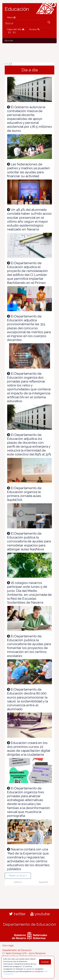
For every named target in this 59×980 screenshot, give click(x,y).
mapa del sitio (16, 29)
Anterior (18, 882)
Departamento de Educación (30, 924)
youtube (40, 914)
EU (14, 32)
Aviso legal (8, 945)
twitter (17, 914)
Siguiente (43, 882)
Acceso (34, 29)
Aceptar (45, 962)
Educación (17, 9)
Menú (11, 17)
